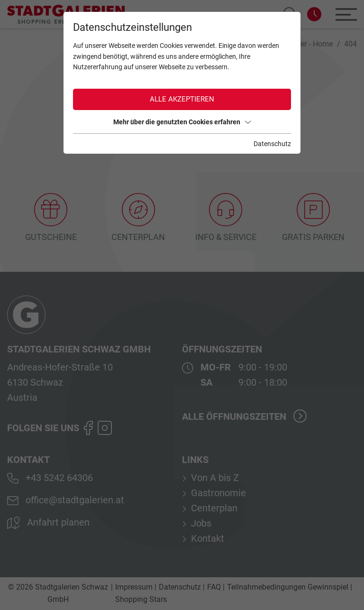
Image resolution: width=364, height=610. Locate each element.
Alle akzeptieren (182, 99)
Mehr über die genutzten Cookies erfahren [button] (182, 122)
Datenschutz (272, 144)
